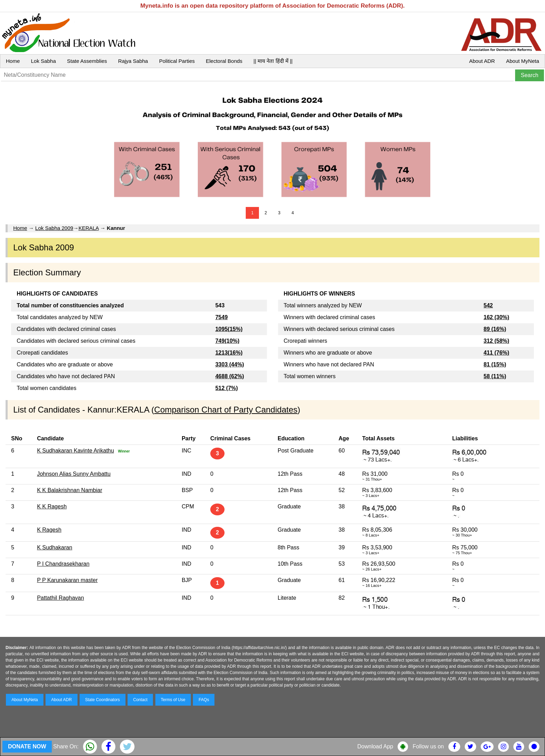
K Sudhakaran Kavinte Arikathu (75, 451)
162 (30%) (496, 317)
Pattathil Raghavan (60, 598)
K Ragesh (49, 530)
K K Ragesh (52, 506)
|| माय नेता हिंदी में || (273, 61)
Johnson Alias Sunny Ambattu (74, 474)
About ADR (482, 61)
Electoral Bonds (224, 61)
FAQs (204, 700)
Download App (375, 746)
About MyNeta (523, 61)
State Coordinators (103, 700)
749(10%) (227, 341)
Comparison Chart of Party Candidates (226, 410)
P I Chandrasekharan (63, 564)
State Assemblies (87, 61)
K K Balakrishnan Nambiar (70, 490)
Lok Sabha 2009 (54, 228)
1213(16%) (229, 353)
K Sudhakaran (54, 547)
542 (488, 305)
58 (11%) (495, 376)
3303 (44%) (230, 364)
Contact (140, 700)
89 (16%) (495, 329)
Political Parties (177, 61)
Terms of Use (173, 700)
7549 (221, 317)
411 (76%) (496, 353)
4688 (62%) (230, 376)
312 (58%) (496, 341)
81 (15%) (495, 364)
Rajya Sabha (133, 61)
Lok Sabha (43, 61)
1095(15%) (229, 329)
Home (13, 61)
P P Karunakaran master (67, 580)
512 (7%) (226, 388)
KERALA (89, 228)
